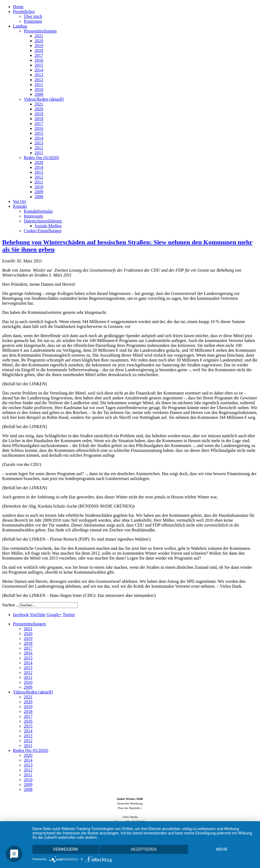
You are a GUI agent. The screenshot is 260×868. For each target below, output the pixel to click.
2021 (39, 36)
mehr (222, 849)
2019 (39, 46)
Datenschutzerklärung (43, 221)
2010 (39, 89)
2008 (39, 197)
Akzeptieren (143, 849)
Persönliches (24, 11)
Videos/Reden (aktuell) (44, 99)
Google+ (54, 615)
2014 (39, 70)
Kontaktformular (38, 211)
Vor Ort (19, 201)
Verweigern (65, 849)
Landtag (20, 26)
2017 (39, 55)
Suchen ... (11, 605)
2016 (39, 60)
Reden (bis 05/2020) (41, 158)
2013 (39, 75)
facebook (21, 615)
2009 (39, 94)
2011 (39, 85)
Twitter (69, 615)
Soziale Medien (48, 226)
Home (18, 7)
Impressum (33, 216)
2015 (39, 65)
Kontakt (20, 206)
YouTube (38, 615)
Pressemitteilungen (40, 31)
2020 (39, 41)
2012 (39, 80)
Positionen (33, 21)
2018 (39, 50)
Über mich (33, 16)
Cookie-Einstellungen (43, 231)
